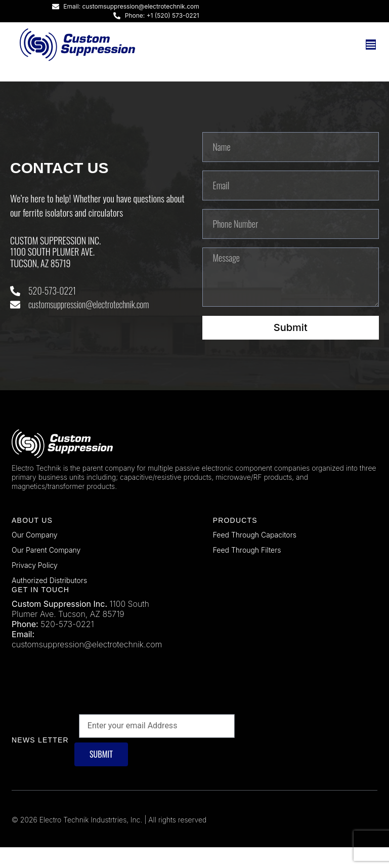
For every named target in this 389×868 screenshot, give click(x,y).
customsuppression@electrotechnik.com (87, 666)
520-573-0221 (67, 645)
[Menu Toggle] (371, 45)
